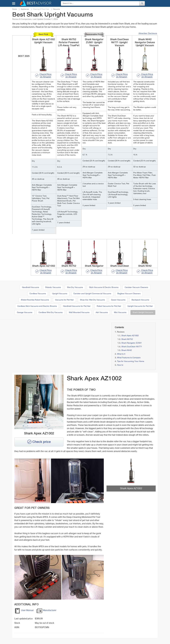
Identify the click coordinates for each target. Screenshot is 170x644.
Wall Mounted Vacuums (79, 312)
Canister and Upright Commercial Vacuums (92, 294)
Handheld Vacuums (31, 287)
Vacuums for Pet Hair (64, 300)
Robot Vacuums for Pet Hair (109, 306)
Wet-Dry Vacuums (75, 287)
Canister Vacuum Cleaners (136, 287)
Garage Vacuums (25, 312)
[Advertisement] (35, 342)
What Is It (121, 354)
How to (120, 365)
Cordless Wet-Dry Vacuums (51, 312)
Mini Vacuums (120, 312)
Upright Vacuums (60, 294)
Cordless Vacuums (38, 294)
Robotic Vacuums (53, 287)
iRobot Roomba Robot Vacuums (35, 300)
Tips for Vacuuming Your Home (131, 361)
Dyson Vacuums (118, 300)
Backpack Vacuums (140, 300)
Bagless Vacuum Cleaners (129, 294)
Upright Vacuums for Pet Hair (140, 306)
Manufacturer (46, 611)
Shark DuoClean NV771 (132, 347)
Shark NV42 (127, 350)
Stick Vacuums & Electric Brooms (104, 287)
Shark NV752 (127, 339)
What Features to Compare (129, 358)
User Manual (24, 611)
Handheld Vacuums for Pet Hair (77, 306)
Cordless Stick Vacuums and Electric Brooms (37, 306)
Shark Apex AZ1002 (130, 336)
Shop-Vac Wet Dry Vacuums (92, 300)
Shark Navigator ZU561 (132, 343)
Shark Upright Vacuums (143, 312)
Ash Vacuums (102, 312)
